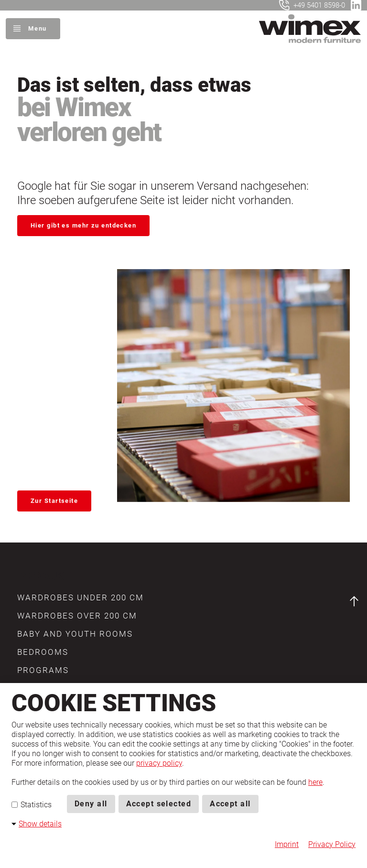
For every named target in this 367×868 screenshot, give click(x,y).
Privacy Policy (332, 844)
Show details (40, 824)
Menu (37, 28)
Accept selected (159, 804)
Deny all (91, 804)
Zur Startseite (54, 499)
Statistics (32, 805)
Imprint (287, 844)
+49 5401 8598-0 (319, 5)
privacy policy (159, 763)
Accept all (230, 804)
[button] (81, 598)
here (315, 782)
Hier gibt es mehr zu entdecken (83, 225)
